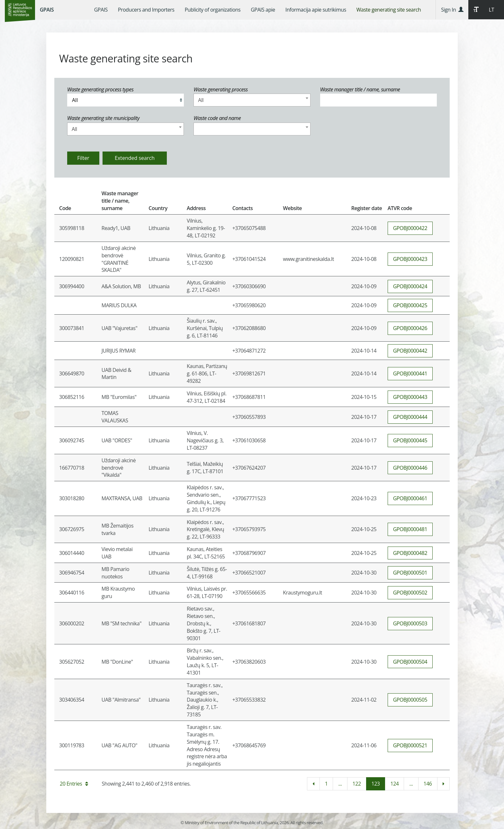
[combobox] (252, 100)
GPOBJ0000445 (410, 440)
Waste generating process (221, 89)
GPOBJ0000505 (410, 700)
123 (376, 784)
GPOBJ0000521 (410, 745)
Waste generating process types (100, 89)
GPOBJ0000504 (410, 662)
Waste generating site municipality (103, 118)
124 (394, 784)
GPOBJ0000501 (410, 573)
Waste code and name (217, 118)
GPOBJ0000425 (410, 305)
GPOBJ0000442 (410, 351)
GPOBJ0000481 (410, 529)
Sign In (452, 10)
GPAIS (47, 10)
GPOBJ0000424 (410, 286)
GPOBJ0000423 (410, 259)
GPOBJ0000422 (410, 228)
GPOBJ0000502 (410, 593)
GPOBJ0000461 (410, 498)
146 (428, 784)
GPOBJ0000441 (410, 373)
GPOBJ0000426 (410, 328)
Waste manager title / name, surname (360, 89)
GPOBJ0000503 (410, 623)
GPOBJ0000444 (410, 417)
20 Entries (74, 784)
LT (491, 10)
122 (357, 784)
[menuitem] (101, 10)
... (340, 784)
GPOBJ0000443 (410, 397)
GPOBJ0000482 (410, 553)
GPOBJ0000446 (410, 468)
